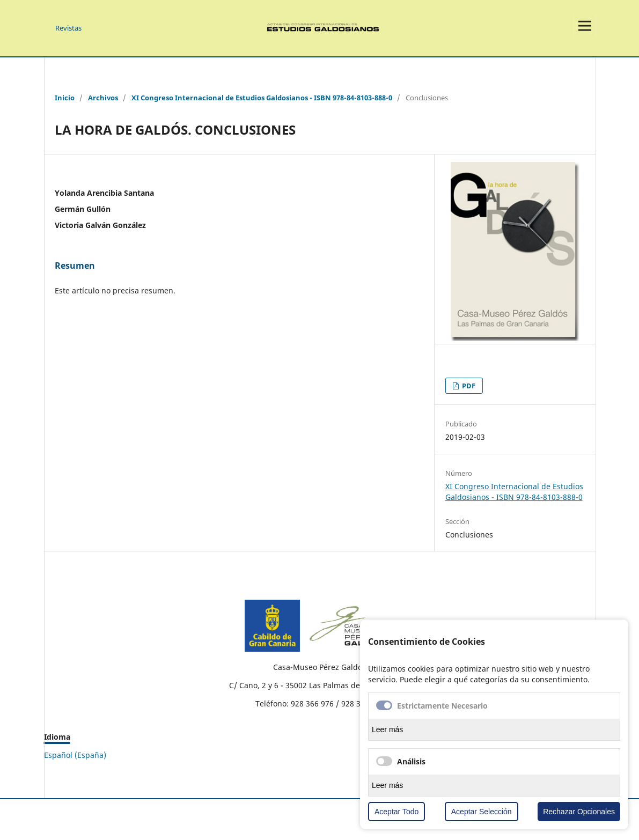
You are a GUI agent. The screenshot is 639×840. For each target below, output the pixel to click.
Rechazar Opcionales (579, 812)
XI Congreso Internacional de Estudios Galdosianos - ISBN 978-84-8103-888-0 (262, 98)
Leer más (387, 730)
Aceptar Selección (482, 812)
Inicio (65, 98)
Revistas (68, 28)
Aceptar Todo (396, 812)
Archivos (103, 98)
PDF (468, 386)
